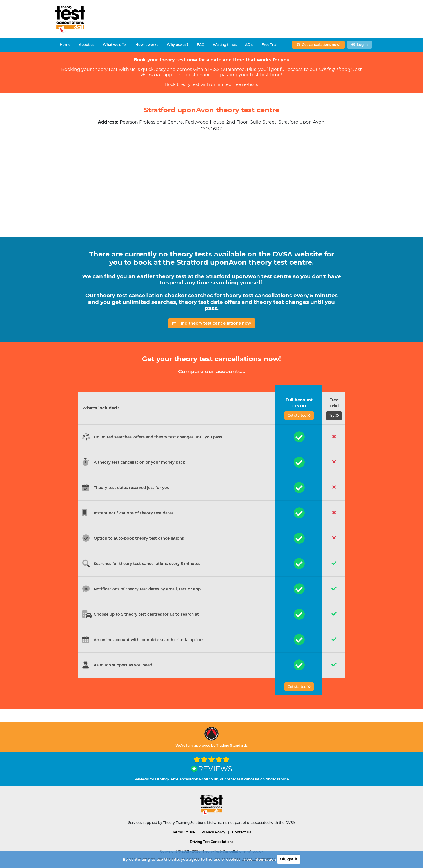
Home (65, 45)
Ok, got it (289, 859)
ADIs (249, 45)
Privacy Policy (213, 832)
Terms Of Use (183, 832)
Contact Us (241, 832)
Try (334, 415)
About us (87, 45)
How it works (147, 45)
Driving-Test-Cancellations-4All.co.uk (187, 779)
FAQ (201, 45)
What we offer (115, 45)
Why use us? (178, 45)
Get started (299, 415)
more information (259, 859)
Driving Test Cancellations (212, 842)
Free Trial (269, 45)
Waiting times (225, 45)
